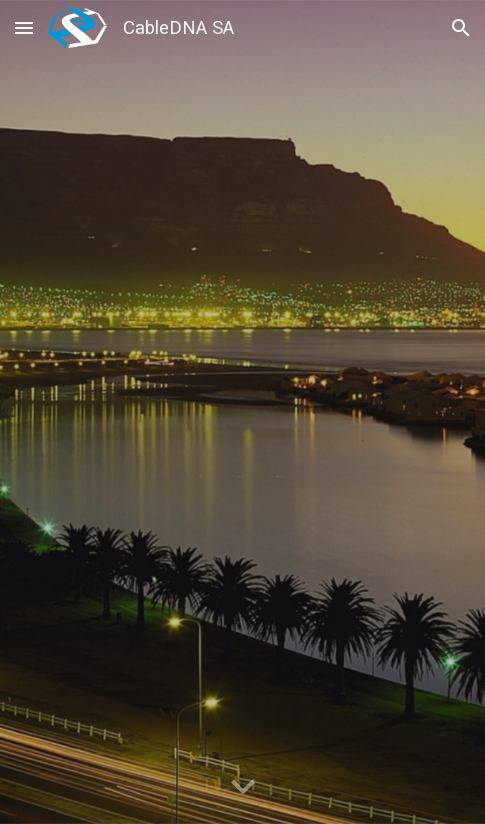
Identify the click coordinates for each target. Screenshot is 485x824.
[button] (24, 27)
